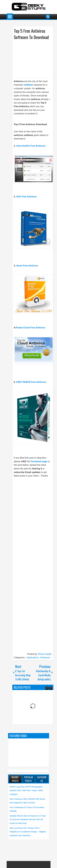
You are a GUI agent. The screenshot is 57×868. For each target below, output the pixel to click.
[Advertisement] (34, 59)
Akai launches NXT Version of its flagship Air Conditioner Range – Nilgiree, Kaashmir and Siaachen (28, 832)
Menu (10, 17)
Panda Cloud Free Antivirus (30, 328)
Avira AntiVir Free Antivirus (31, 146)
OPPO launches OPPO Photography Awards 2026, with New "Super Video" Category (27, 790)
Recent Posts (15, 779)
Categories (42, 779)
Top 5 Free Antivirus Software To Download (31, 34)
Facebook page (39, 461)
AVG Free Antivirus (27, 197)
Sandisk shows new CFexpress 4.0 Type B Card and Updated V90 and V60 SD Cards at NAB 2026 (28, 820)
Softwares (45, 658)
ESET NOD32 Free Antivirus (31, 382)
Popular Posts (28, 779)
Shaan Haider (45, 654)
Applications (33, 658)
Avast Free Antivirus (27, 266)
